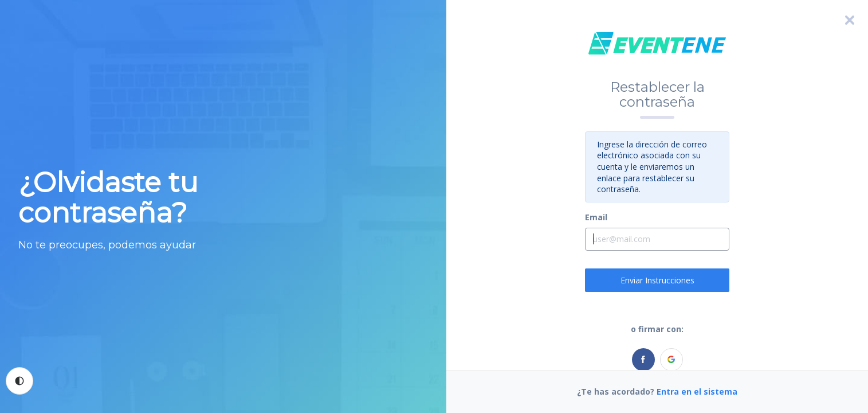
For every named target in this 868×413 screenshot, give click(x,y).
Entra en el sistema (697, 391)
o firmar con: (657, 329)
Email (596, 217)
